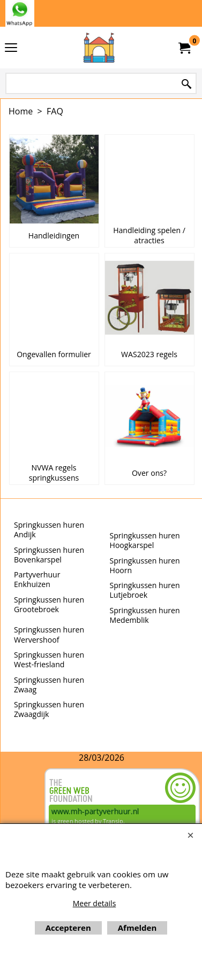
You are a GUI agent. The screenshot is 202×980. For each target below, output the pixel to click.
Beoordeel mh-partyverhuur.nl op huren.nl (21, 806)
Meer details (95, 903)
